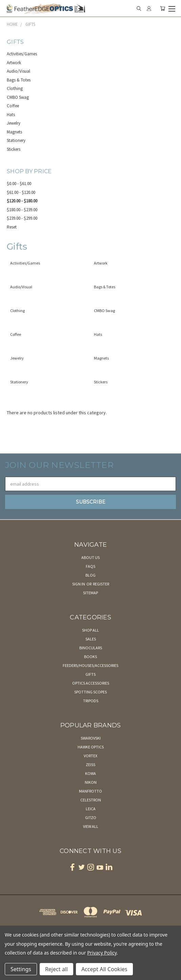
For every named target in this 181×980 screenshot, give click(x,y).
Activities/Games (22, 54)
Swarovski (91, 738)
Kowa (90, 773)
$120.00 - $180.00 (22, 201)
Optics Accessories (91, 683)
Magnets (14, 132)
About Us (90, 557)
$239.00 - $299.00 (22, 218)
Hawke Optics (91, 747)
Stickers (14, 149)
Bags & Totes (19, 80)
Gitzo (91, 818)
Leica (91, 809)
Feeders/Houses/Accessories (90, 665)
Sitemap (90, 593)
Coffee (13, 106)
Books (90, 657)
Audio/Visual (18, 71)
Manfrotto (90, 791)
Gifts (90, 674)
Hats (11, 115)
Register (101, 584)
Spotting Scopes (90, 692)
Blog (90, 575)
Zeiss (90, 765)
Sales (91, 639)
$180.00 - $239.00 (22, 210)
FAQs (90, 566)
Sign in (79, 584)
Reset (12, 227)
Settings (21, 969)
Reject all (56, 969)
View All (91, 826)
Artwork (14, 63)
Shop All (90, 630)
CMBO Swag (18, 97)
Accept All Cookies (104, 969)
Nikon (91, 782)
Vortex (90, 756)
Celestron (91, 800)
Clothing (15, 88)
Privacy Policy (102, 953)
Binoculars (91, 648)
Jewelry (14, 123)
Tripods (91, 701)
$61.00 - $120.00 (21, 192)
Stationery (16, 140)
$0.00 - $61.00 (19, 184)
